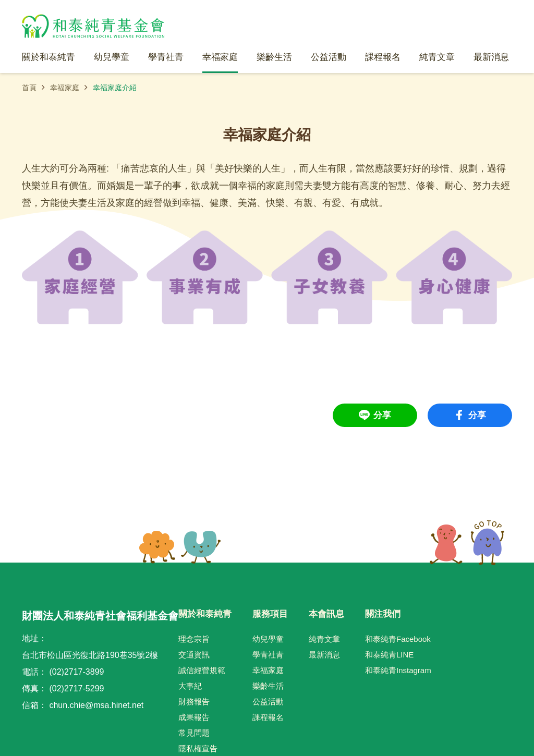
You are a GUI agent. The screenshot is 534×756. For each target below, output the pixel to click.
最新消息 (324, 655)
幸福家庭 (65, 88)
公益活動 (268, 702)
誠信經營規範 (202, 670)
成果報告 (194, 717)
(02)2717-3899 (76, 672)
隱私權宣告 (198, 748)
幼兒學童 (268, 639)
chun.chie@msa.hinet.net (96, 705)
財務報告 (194, 702)
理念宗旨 (194, 639)
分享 (382, 415)
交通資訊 (194, 655)
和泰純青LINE (389, 655)
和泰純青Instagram (398, 670)
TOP (467, 543)
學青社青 (268, 655)
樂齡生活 (268, 686)
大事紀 (190, 686)
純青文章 (324, 639)
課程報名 (268, 717)
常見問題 (194, 733)
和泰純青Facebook (398, 639)
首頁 (29, 88)
